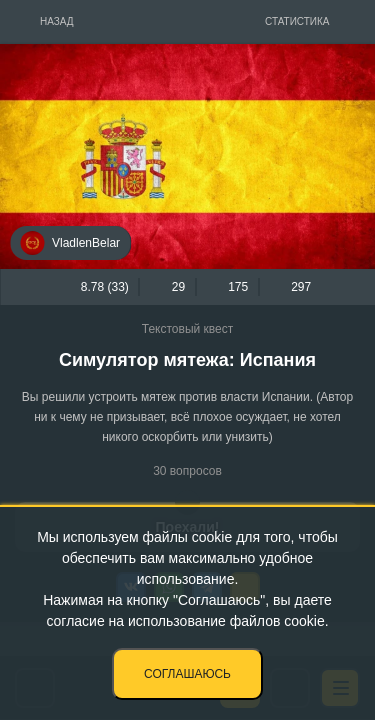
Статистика (297, 21)
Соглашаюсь (187, 674)
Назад (57, 21)
